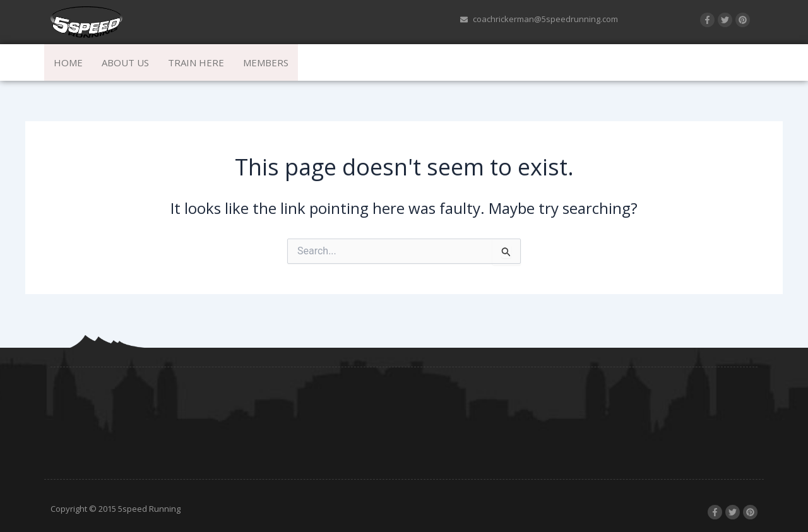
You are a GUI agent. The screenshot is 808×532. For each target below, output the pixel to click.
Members (266, 62)
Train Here (196, 62)
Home (68, 62)
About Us (125, 62)
